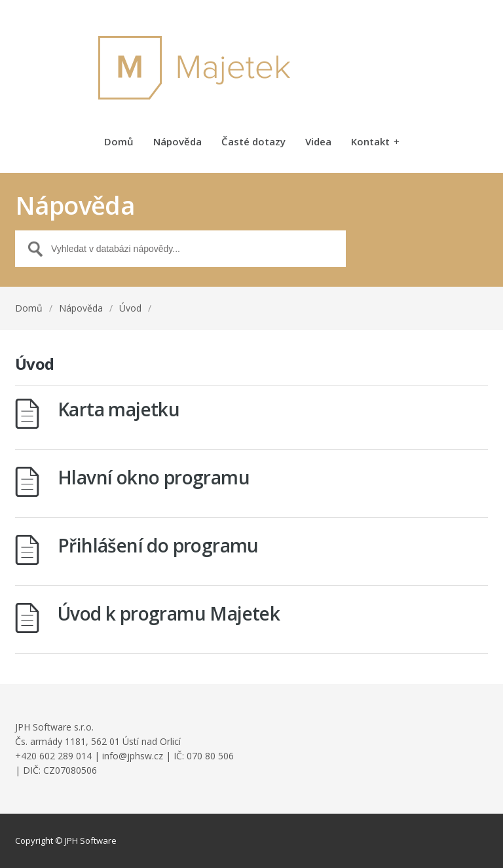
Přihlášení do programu (158, 545)
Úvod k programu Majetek (169, 613)
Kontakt (375, 142)
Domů (119, 142)
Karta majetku (119, 409)
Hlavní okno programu (154, 477)
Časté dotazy (253, 142)
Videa (318, 142)
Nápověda (177, 142)
